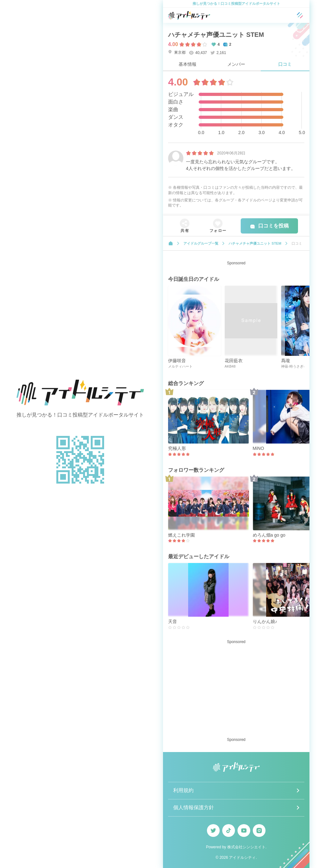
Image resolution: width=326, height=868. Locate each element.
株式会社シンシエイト (246, 847)
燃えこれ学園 (181, 535)
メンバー (236, 64)
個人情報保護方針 (194, 807)
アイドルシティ (242, 858)
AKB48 (230, 366)
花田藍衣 (234, 361)
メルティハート (180, 366)
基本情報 (188, 64)
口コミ (285, 64)
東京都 (177, 52)
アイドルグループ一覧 (201, 243)
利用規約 (183, 790)
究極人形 (177, 448)
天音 (173, 621)
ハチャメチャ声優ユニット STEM (216, 35)
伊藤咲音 (177, 361)
